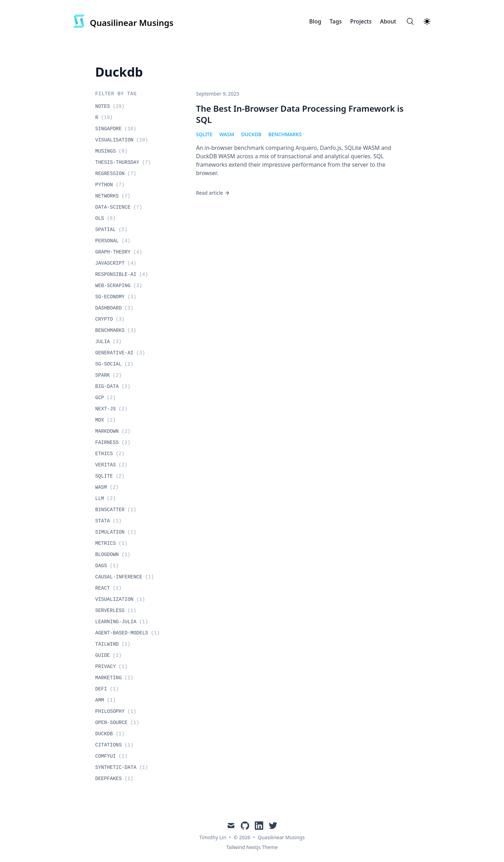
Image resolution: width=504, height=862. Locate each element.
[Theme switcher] (427, 21)
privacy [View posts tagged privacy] (111, 667)
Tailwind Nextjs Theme (252, 847)
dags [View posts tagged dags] (107, 566)
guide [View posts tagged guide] (108, 655)
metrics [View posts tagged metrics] (111, 543)
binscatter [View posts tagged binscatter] (116, 510)
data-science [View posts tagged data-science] (119, 207)
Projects (361, 21)
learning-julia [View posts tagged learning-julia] (122, 622)
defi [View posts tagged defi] (107, 689)
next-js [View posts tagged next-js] (111, 409)
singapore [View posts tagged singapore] (116, 129)
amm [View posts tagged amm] (105, 700)
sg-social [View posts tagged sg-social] (114, 364)
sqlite (204, 134)
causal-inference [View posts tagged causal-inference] (125, 577)
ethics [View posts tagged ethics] (110, 454)
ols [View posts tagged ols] (105, 218)
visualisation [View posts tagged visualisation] (122, 140)
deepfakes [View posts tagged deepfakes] (114, 779)
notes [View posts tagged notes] (110, 106)
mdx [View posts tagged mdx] (105, 420)
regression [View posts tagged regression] (116, 174)
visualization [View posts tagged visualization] (120, 599)
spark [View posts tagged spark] (108, 375)
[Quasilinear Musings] (123, 21)
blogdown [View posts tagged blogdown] (113, 555)
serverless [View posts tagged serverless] (116, 611)
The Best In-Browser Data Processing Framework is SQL (300, 114)
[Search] (410, 21)
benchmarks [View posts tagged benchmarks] (116, 331)
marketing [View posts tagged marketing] (114, 678)
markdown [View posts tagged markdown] (113, 431)
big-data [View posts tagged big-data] (113, 387)
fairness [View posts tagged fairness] (113, 443)
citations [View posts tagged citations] (114, 745)
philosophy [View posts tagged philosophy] (116, 711)
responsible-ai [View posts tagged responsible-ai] (122, 274)
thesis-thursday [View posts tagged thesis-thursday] (123, 162)
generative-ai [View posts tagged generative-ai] (120, 353)
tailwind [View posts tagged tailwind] (113, 644)
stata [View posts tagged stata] (108, 521)
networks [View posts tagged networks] (113, 196)
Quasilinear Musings (281, 837)
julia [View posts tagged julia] (108, 342)
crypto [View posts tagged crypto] (110, 319)
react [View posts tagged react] (108, 588)
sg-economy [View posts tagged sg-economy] (116, 297)
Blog (315, 21)
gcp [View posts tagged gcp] (105, 398)
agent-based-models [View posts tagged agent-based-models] (127, 633)
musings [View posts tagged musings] (111, 151)
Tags (336, 21)
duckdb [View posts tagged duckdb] (110, 734)
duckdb (251, 134)
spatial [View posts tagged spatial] (111, 230)
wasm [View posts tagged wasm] (107, 487)
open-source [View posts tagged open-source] (117, 723)
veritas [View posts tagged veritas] (111, 465)
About (388, 21)
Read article (213, 193)
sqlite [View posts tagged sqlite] (110, 476)
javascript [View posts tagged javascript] (116, 263)
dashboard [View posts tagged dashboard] (114, 308)
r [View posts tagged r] (104, 118)
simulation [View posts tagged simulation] (116, 532)
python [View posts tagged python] (110, 185)
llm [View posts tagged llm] (105, 499)
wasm (227, 134)
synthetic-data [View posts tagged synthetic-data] (122, 767)
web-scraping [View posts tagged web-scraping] (119, 286)
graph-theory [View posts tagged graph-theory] (119, 252)
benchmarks (285, 134)
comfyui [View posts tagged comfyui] (111, 756)
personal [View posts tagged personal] (113, 241)
